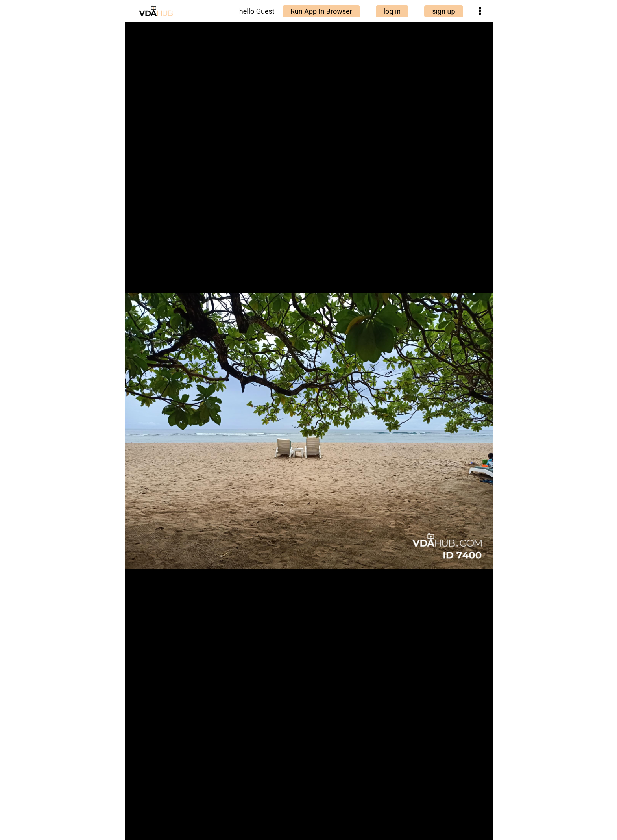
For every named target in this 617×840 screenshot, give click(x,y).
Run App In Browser (321, 11)
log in (392, 11)
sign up (443, 11)
